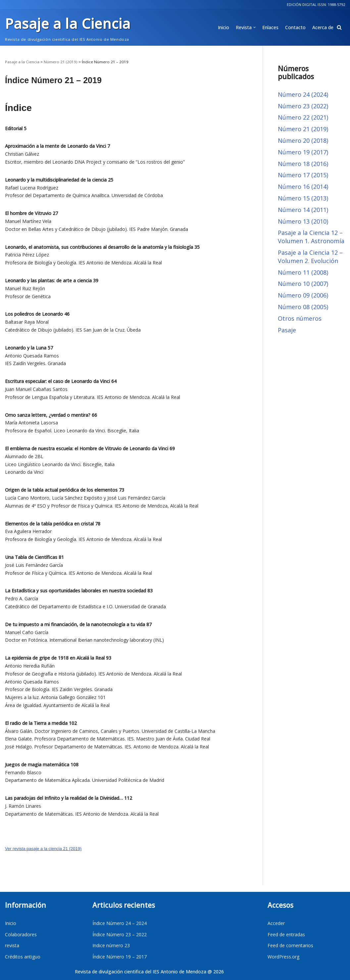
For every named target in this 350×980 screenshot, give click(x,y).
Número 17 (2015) (303, 175)
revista (12, 945)
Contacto (295, 27)
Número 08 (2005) (303, 307)
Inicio (224, 27)
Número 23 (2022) (303, 106)
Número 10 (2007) (303, 284)
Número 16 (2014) (303, 187)
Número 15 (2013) (303, 198)
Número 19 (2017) (303, 152)
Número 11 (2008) (303, 272)
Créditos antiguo (23, 957)
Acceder (276, 923)
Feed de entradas (286, 934)
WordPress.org (283, 957)
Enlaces (270, 27)
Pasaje (287, 330)
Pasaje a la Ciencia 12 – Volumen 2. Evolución (310, 257)
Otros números (300, 318)
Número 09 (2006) (303, 295)
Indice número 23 (111, 945)
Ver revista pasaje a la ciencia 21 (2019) (43, 849)
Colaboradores (21, 934)
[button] (339, 27)
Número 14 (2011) (303, 210)
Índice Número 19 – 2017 (120, 957)
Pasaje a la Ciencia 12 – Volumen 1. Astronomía (311, 237)
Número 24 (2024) (303, 94)
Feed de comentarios (290, 945)
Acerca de (323, 27)
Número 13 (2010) (303, 221)
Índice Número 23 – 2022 (120, 934)
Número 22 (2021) (303, 117)
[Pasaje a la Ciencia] (68, 27)
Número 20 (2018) (303, 140)
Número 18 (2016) (303, 164)
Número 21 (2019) (303, 129)
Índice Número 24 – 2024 (120, 923)
